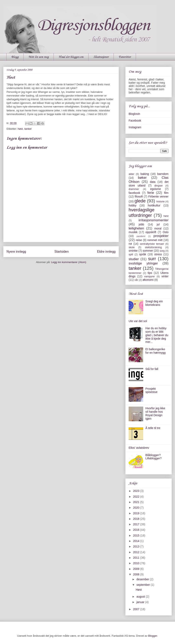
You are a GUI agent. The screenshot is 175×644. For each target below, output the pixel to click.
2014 (137, 541)
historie (160, 202)
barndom (163, 174)
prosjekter (161, 236)
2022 (137, 497)
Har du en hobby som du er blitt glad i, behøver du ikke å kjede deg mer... (157, 335)
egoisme (156, 189)
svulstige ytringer (143, 263)
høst (20, 129)
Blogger (153, 636)
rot (130, 244)
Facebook (135, 121)
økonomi (148, 280)
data (153, 182)
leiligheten (136, 228)
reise (139, 240)
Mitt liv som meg (39, 57)
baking (145, 174)
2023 (137, 491)
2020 (137, 508)
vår (136, 280)
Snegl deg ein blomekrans (154, 303)
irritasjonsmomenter (154, 220)
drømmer (134, 189)
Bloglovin (134, 114)
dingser (158, 186)
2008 (137, 574)
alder (131, 174)
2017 (137, 524)
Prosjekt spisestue (151, 390)
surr (152, 259)
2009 (137, 569)
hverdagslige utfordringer (142, 213)
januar (141, 602)
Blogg (15, 57)
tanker (28, 129)
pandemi (141, 236)
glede (140, 201)
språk (143, 254)
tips (150, 273)
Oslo (166, 232)
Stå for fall (152, 369)
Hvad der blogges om (71, 57)
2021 (137, 502)
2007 (137, 609)
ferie (151, 193)
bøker (142, 178)
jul (158, 224)
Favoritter (125, 57)
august (141, 597)
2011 (137, 558)
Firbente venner (158, 196)
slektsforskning (153, 247)
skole (132, 247)
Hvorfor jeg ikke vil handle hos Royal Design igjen (155, 413)
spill (131, 255)
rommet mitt (155, 240)
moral (158, 228)
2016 (137, 530)
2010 (137, 563)
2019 (137, 513)
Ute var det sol (138, 321)
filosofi (139, 196)
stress (158, 254)
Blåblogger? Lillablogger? (154, 457)
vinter (165, 276)
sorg (162, 251)
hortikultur (154, 205)
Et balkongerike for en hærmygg (156, 351)
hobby (132, 205)
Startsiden (61, 252)
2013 (137, 546)
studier (134, 259)
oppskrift (151, 232)
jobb (141, 224)
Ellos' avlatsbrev (139, 448)
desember (143, 579)
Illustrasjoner (101, 57)
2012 (137, 552)
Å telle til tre (153, 428)
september (143, 585)
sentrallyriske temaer (152, 244)
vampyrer (150, 276)
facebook (134, 193)
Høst (139, 590)
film (166, 193)
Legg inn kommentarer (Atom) (69, 262)
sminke (133, 251)
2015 (137, 535)
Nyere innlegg (16, 252)
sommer (148, 251)
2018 (137, 519)
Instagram (135, 127)
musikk (133, 232)
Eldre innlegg (106, 252)
